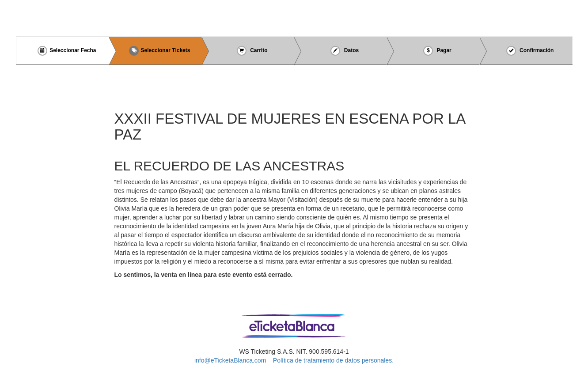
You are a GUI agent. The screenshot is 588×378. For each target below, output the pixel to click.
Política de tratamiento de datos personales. (333, 360)
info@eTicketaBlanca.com (230, 360)
